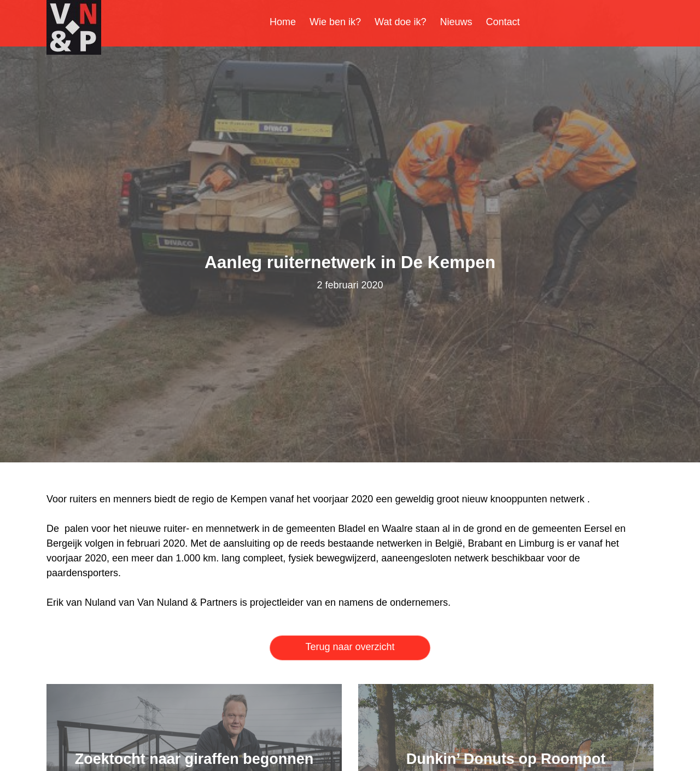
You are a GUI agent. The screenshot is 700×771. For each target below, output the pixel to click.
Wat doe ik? (400, 22)
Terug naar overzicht (350, 647)
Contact (503, 22)
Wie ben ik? (335, 22)
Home (283, 22)
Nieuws (456, 22)
